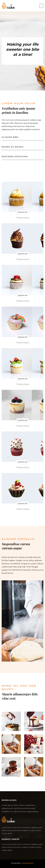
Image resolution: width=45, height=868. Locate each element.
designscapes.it (28, 863)
